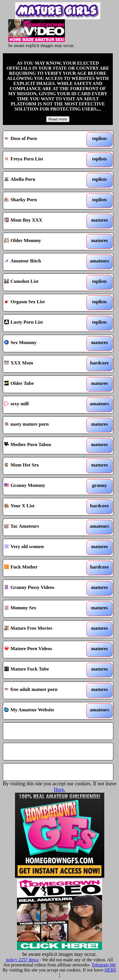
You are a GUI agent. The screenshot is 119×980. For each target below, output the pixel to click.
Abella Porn (44, 180)
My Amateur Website (44, 711)
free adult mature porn (44, 690)
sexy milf (44, 405)
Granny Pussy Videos (44, 588)
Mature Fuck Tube (44, 670)
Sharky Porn (44, 201)
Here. (59, 790)
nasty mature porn (44, 425)
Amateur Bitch (44, 262)
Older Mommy (44, 241)
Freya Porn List (44, 160)
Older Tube (44, 384)
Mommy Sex (44, 609)
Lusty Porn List (44, 323)
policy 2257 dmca (22, 960)
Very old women (44, 548)
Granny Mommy (44, 486)
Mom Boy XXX (44, 221)
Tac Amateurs (44, 527)
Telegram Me (104, 965)
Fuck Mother (44, 568)
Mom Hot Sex (44, 466)
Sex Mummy (44, 343)
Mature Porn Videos (44, 650)
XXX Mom (44, 364)
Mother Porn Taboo (44, 446)
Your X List (44, 507)
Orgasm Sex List (44, 303)
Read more (58, 119)
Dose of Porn (44, 139)
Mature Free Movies (44, 629)
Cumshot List (44, 282)
